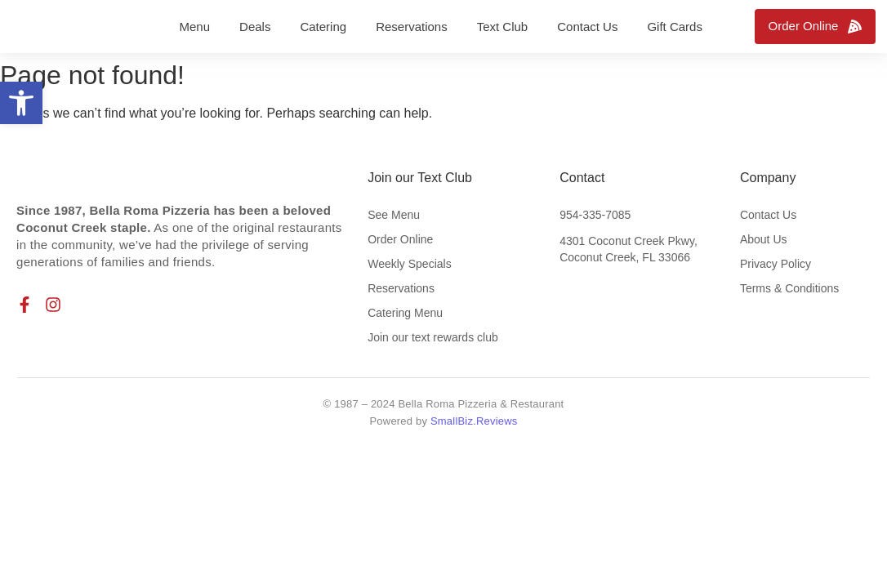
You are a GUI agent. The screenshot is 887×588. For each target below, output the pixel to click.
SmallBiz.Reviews (474, 421)
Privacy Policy (776, 264)
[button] (21, 103)
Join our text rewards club (433, 337)
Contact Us (768, 215)
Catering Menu (405, 313)
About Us (764, 239)
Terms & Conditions (789, 288)
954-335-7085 (595, 215)
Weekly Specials (409, 264)
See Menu (394, 215)
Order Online (400, 239)
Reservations (401, 288)
